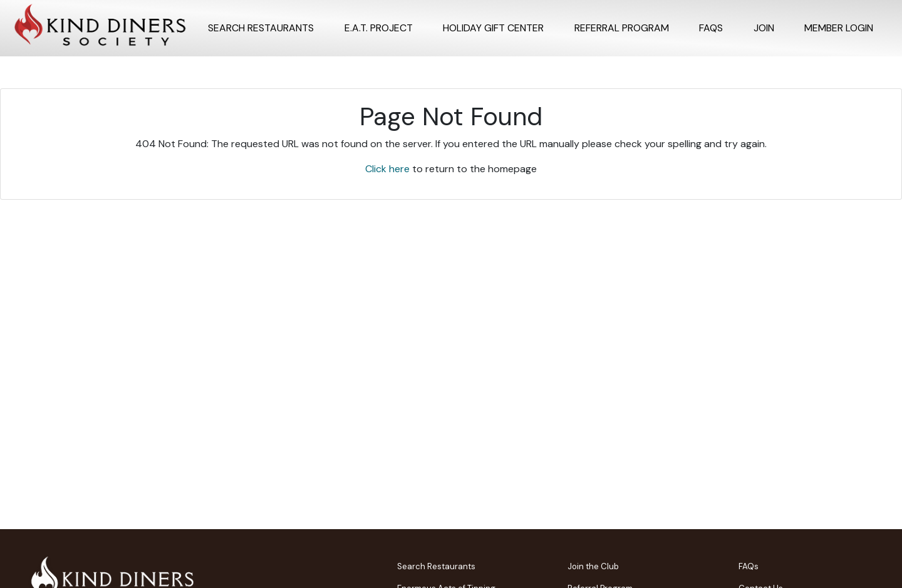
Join (764, 28)
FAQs (711, 28)
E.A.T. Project (379, 28)
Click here (387, 169)
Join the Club (593, 566)
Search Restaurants (261, 28)
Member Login (839, 28)
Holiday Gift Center (493, 28)
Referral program (622, 28)
